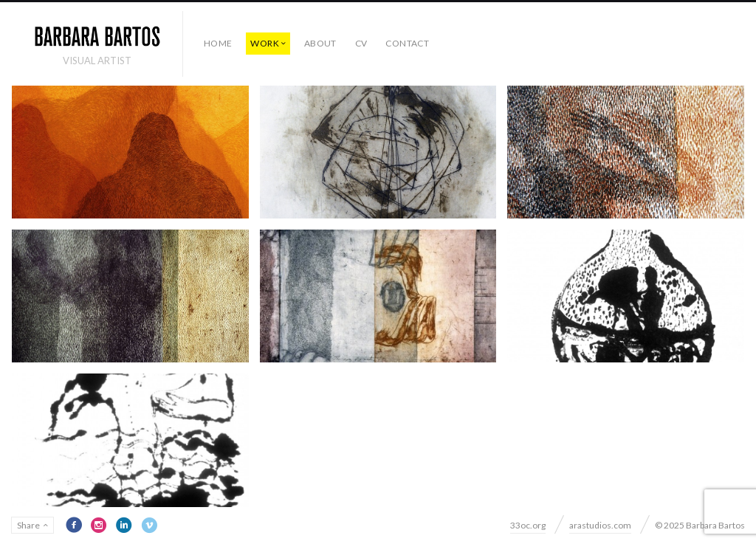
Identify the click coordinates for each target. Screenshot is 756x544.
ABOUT (320, 43)
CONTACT (407, 43)
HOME (218, 43)
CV (361, 43)
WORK (264, 43)
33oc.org (528, 525)
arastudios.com (600, 525)
